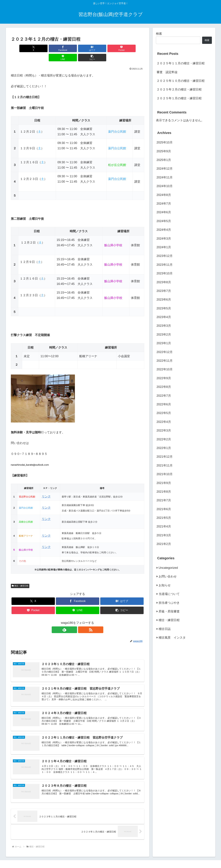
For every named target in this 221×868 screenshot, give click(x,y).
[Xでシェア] (22, 48)
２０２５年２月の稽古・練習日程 (179, 89)
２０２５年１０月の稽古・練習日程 (181, 81)
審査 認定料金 (167, 72)
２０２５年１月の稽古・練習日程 (179, 98)
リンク (46, 487)
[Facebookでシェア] (44, 48)
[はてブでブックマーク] (66, 48)
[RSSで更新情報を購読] (81, 621)
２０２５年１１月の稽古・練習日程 (181, 63)
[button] (133, 48)
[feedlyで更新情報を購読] (74, 621)
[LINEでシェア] (111, 48)
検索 (159, 34)
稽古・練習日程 (20, 577)
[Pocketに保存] (89, 48)
